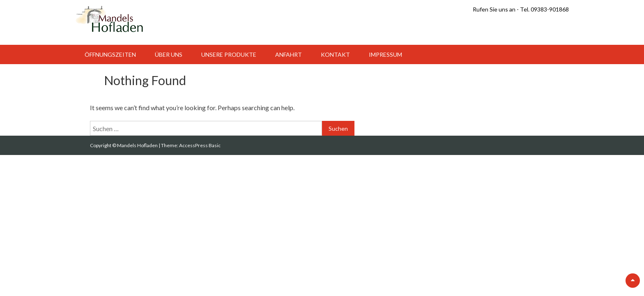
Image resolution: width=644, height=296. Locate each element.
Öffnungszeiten (110, 54)
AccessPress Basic (200, 145)
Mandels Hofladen (138, 145)
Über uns (169, 54)
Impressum (385, 54)
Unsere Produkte (229, 54)
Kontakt (335, 54)
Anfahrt (289, 54)
